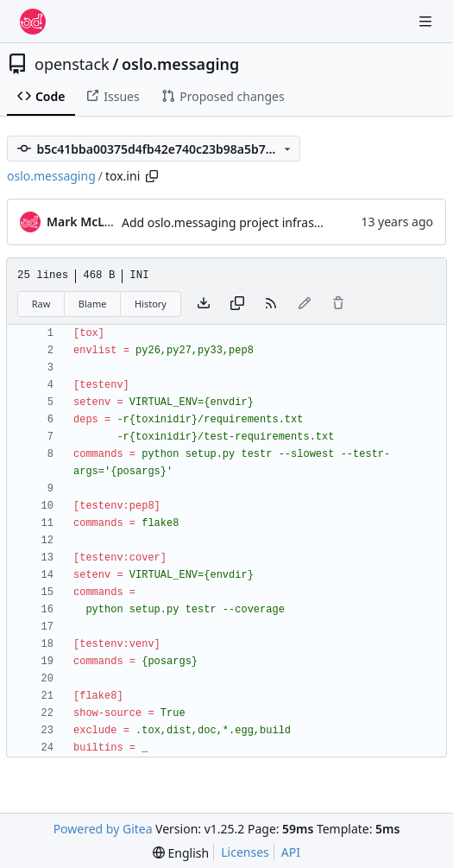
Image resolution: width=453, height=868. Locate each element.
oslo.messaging (180, 64)
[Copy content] (237, 304)
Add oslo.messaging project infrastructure (241, 222)
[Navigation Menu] (427, 21)
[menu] (181, 853)
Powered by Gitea (103, 829)
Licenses (245, 852)
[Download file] (204, 304)
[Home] (33, 22)
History (151, 304)
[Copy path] (152, 176)
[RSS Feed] (271, 304)
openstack (72, 64)
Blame (93, 304)
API (291, 852)
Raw (41, 304)
